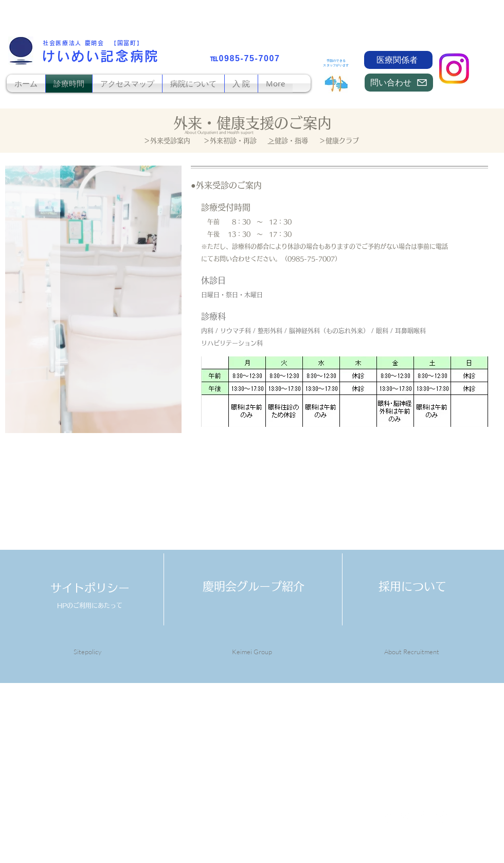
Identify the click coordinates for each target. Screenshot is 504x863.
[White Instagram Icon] (441, 817)
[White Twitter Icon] (406, 817)
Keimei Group (252, 652)
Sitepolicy (87, 652)
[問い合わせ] (399, 83)
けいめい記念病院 (101, 56)
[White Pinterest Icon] (424, 817)
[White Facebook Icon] (389, 817)
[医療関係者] (398, 60)
